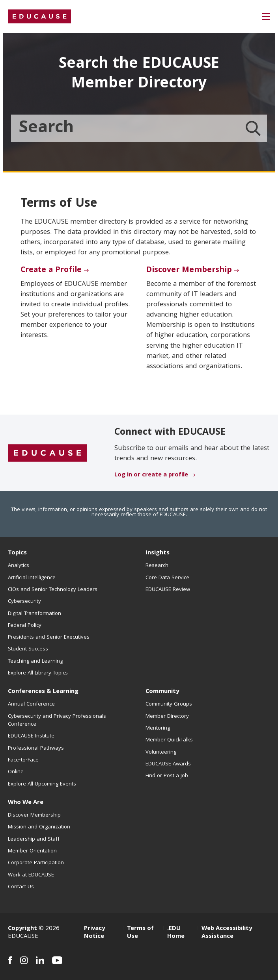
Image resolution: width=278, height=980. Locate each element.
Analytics (19, 566)
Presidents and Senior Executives (49, 637)
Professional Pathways (36, 748)
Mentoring (158, 728)
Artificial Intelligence (32, 578)
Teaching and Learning (35, 661)
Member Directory (167, 717)
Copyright (22, 929)
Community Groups (169, 704)
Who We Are (26, 803)
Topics (17, 553)
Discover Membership (189, 270)
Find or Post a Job (167, 776)
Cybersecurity (24, 602)
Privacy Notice (94, 933)
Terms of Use (140, 933)
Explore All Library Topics (38, 673)
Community (162, 692)
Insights (158, 553)
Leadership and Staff (34, 839)
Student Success (28, 649)
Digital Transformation (35, 614)
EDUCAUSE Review (168, 590)
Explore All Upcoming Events (42, 784)
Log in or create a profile (151, 475)
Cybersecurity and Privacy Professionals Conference (57, 721)
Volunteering (161, 752)
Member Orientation (32, 851)
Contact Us (21, 887)
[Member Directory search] (253, 128)
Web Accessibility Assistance (227, 933)
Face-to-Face (23, 760)
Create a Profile (51, 270)
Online (16, 772)
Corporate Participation (36, 863)
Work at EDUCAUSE (31, 875)
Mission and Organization (39, 827)
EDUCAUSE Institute (31, 736)
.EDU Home (176, 933)
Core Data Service (167, 578)
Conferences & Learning (43, 692)
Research (157, 566)
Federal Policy (25, 626)
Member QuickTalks (169, 740)
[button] (266, 17)
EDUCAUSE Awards (168, 764)
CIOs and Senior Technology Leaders (53, 590)
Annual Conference (31, 704)
